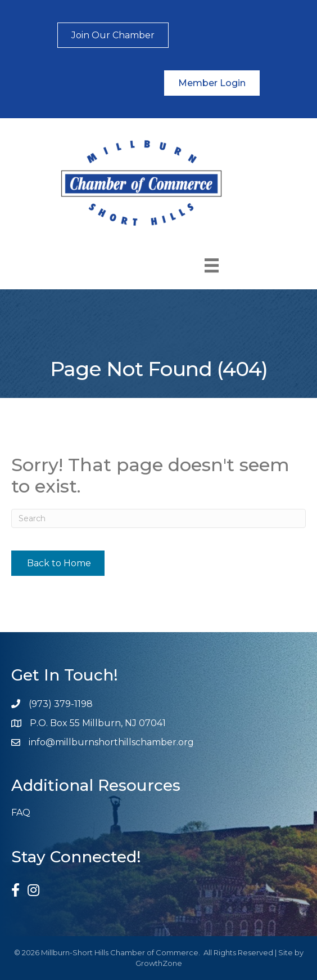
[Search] (158, 518)
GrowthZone (159, 963)
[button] (113, 35)
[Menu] (212, 265)
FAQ (21, 813)
